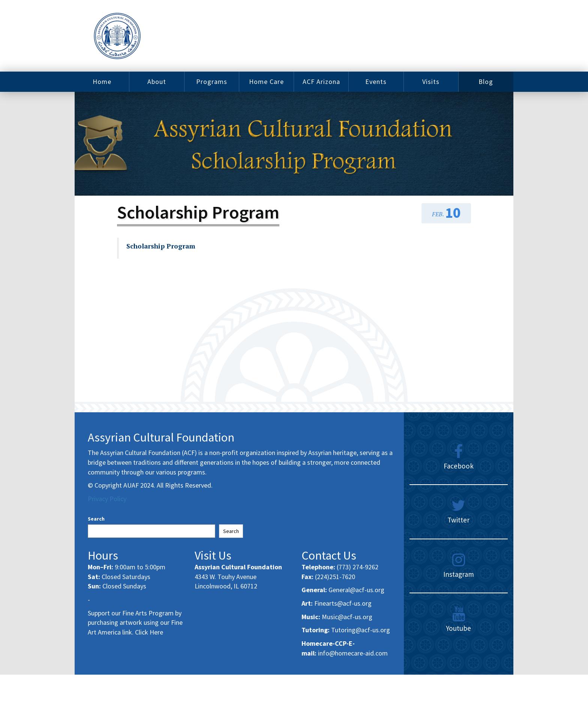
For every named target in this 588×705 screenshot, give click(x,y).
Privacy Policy (107, 499)
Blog (486, 82)
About (157, 82)
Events (376, 82)
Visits (431, 82)
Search (96, 519)
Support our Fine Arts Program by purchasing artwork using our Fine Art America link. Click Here (135, 623)
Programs (212, 82)
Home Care (266, 82)
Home (102, 82)
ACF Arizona (321, 82)
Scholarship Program (161, 246)
